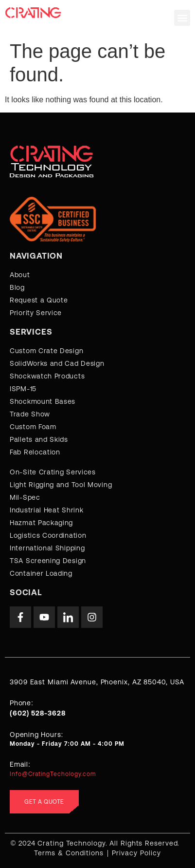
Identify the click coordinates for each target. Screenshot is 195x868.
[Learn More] (97, 712)
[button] (182, 18)
